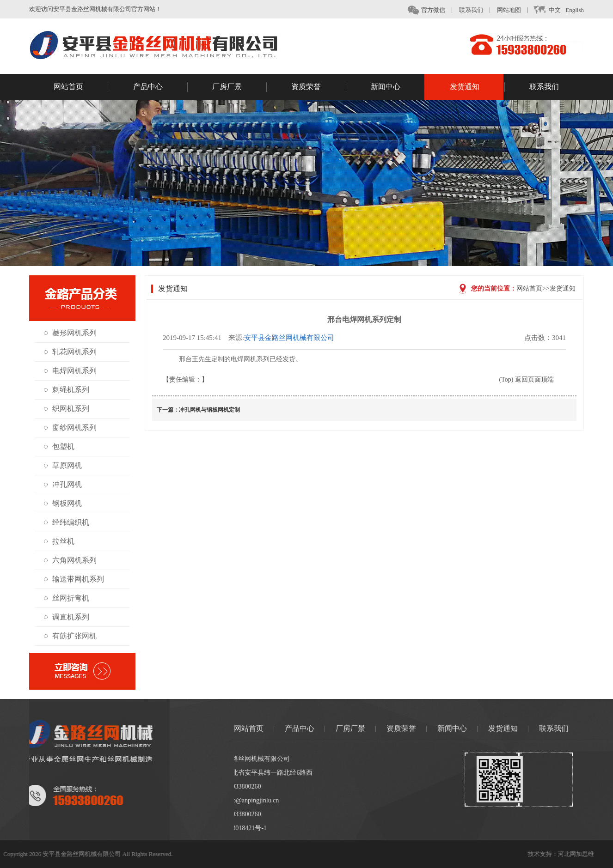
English (582, 10)
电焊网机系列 (70, 371)
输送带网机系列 (74, 579)
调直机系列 (67, 617)
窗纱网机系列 (70, 428)
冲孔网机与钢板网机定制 (227, 410)
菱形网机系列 (70, 333)
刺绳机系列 (67, 390)
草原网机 (63, 465)
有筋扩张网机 (70, 636)
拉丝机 (59, 541)
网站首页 (81, 88)
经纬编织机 (67, 522)
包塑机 (59, 446)
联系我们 (478, 10)
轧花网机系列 (70, 352)
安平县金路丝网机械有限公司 (307, 338)
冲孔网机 (63, 484)
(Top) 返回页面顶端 (544, 379)
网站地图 (516, 10)
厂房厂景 (239, 88)
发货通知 (477, 88)
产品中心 (160, 88)
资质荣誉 (319, 88)
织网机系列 (67, 409)
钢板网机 (63, 503)
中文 (554, 10)
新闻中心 (398, 88)
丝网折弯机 (67, 598)
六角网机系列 (70, 560)
